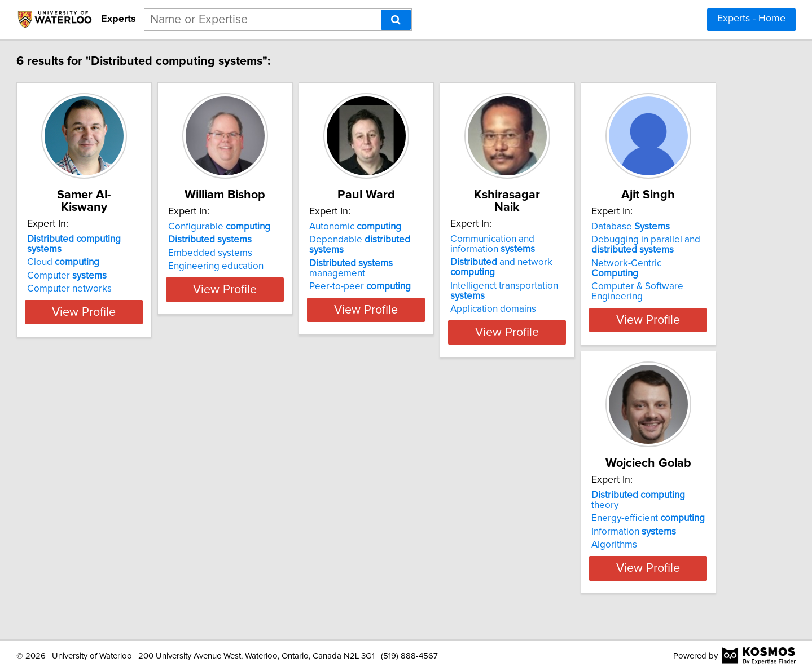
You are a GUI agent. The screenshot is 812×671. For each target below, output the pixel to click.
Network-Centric (138, 532)
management (488, 253)
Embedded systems (290, 253)
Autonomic (463, 227)
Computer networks (121, 266)
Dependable (486, 240)
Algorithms (271, 535)
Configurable (299, 227)
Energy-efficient (304, 508)
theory (309, 495)
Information (290, 522)
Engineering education (295, 266)
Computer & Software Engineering (124, 550)
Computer (118, 253)
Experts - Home (751, 19)
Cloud (115, 240)
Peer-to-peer (468, 266)
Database (118, 495)
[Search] (396, 20)
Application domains (629, 297)
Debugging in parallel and (133, 513)
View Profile (149, 320)
